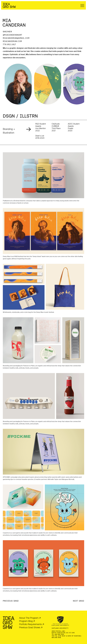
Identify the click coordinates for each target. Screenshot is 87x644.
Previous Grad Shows (30, 627)
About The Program (29, 618)
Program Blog (26, 621)
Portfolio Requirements (30, 624)
